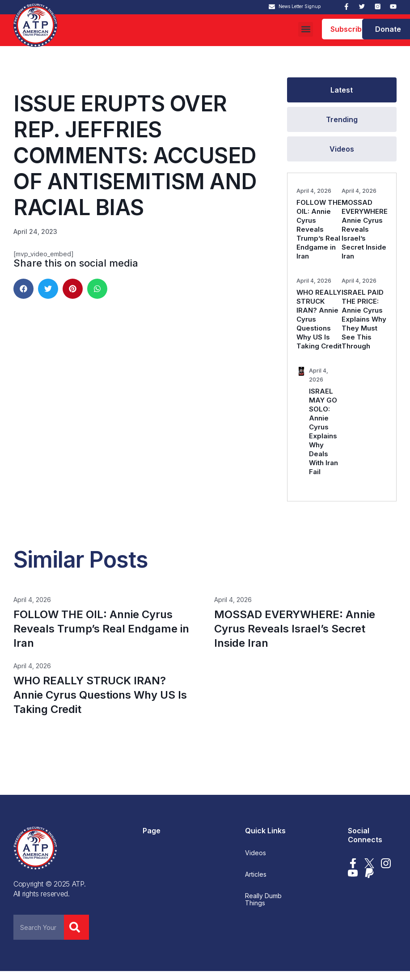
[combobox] (39, 927)
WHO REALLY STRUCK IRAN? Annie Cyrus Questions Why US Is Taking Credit (100, 695)
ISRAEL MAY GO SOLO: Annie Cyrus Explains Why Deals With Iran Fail (323, 431)
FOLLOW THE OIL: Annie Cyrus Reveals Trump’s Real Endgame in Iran (319, 229)
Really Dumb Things (263, 899)
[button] (306, 29)
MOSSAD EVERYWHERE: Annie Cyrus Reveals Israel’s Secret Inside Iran (366, 229)
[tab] (342, 90)
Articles (256, 874)
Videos (256, 853)
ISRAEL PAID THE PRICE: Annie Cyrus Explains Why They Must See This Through (364, 319)
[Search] (76, 927)
